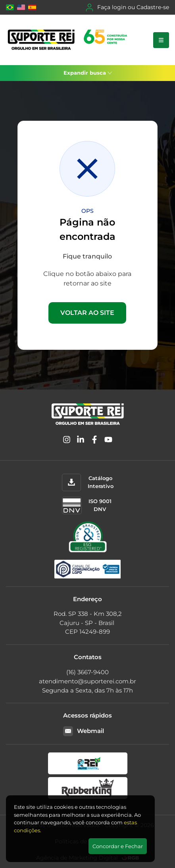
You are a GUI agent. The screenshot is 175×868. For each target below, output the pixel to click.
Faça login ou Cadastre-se (127, 8)
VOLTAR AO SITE (87, 313)
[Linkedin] (81, 441)
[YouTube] (108, 441)
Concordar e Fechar (118, 846)
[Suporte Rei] (69, 40)
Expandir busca (88, 73)
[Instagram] (67, 441)
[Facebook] (94, 441)
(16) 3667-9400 (87, 672)
